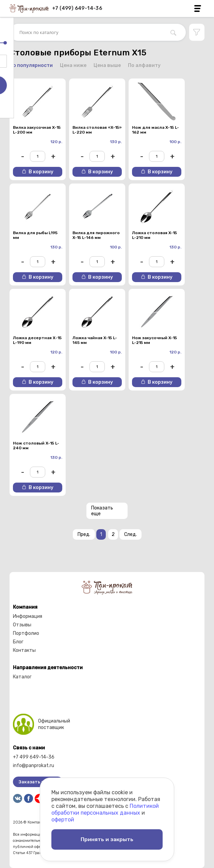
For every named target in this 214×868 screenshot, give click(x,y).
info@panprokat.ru (34, 766)
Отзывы (22, 625)
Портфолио (26, 633)
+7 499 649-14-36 (34, 757)
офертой (63, 818)
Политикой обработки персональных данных (105, 808)
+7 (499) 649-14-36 (77, 8)
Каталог (22, 677)
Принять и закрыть (107, 839)
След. (130, 534)
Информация (28, 616)
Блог (18, 642)
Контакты (24, 650)
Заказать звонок (38, 782)
